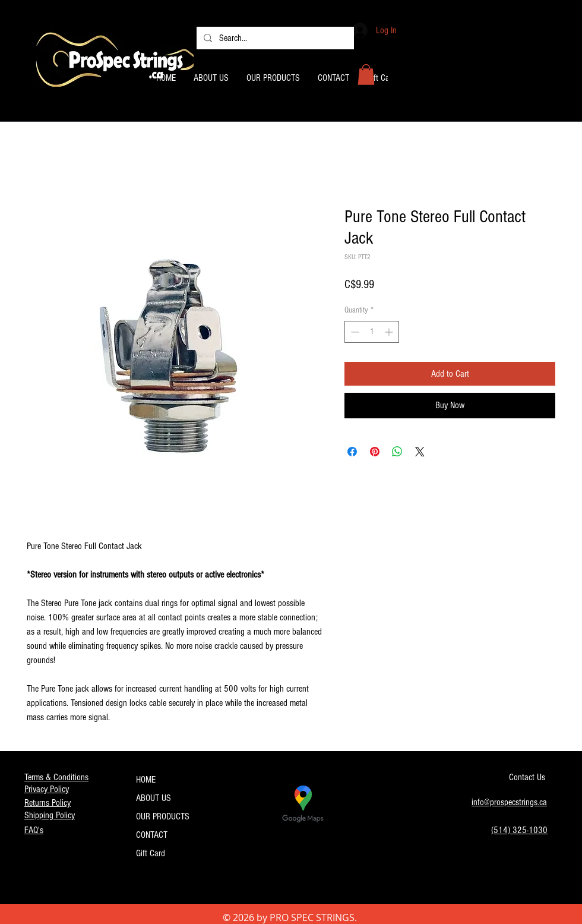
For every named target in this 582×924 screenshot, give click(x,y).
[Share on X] (420, 452)
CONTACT (152, 835)
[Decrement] (354, 332)
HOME (146, 780)
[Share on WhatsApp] (397, 452)
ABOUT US (154, 798)
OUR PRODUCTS (163, 816)
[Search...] (274, 38)
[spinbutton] (372, 332)
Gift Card (151, 853)
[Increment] (390, 332)
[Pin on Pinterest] (375, 452)
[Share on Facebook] (352, 452)
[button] (366, 75)
